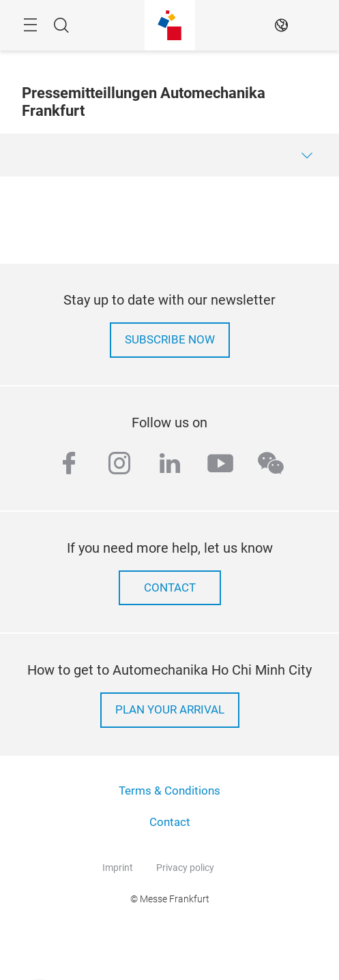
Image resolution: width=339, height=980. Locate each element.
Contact (170, 822)
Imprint (118, 868)
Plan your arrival (170, 710)
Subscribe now (170, 340)
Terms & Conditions (169, 791)
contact (170, 588)
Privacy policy (185, 868)
